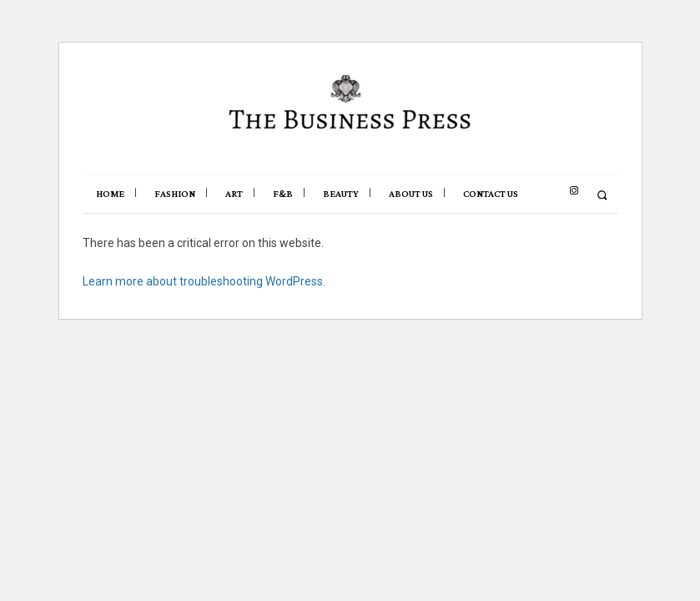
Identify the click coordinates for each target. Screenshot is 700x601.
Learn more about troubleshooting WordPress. (204, 281)
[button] (602, 195)
